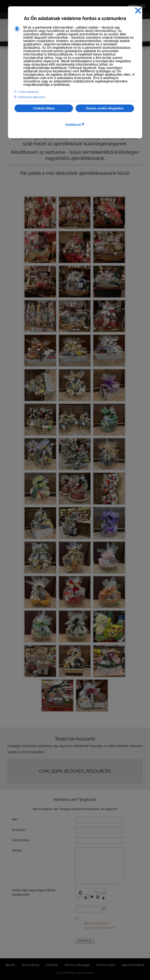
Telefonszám (21, 840)
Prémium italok (106, 965)
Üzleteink (52, 965)
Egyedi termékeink (133, 965)
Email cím (19, 830)
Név (16, 819)
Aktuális (10, 965)
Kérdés (17, 850)
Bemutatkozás (31, 965)
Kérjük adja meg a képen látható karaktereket (34, 893)
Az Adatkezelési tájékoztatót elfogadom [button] (100, 926)
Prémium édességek (77, 965)
